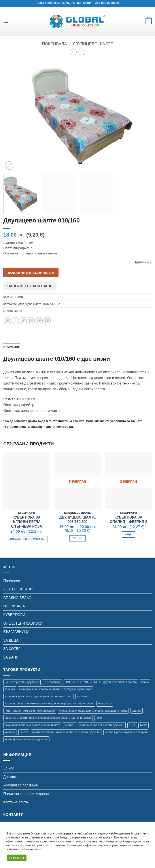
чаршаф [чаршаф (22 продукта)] (10, 732)
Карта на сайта (16, 802)
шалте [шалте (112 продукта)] (24, 732)
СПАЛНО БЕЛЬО (17, 598)
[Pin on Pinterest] (39, 321)
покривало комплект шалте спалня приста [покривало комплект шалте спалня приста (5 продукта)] (32, 725)
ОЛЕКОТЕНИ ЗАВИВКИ (23, 623)
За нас (9, 768)
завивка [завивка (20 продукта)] (10, 689)
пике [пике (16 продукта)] (99, 718)
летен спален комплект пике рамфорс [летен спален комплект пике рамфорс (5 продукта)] (30, 711)
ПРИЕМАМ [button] (17, 858)
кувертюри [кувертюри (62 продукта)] (105, 703)
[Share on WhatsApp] (7, 321)
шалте (18, 311)
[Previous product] (82, 52)
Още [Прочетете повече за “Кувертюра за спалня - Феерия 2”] (128, 534)
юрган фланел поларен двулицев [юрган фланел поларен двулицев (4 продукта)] (26, 739)
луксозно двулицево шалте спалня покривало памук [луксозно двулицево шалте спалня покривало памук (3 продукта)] (93, 711)
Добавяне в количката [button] (27, 539)
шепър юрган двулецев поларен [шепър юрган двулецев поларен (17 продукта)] (126, 732)
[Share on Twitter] (23, 321)
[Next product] (73, 52)
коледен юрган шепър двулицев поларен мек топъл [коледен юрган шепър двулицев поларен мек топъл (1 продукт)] (39, 696)
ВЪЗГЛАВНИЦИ (16, 632)
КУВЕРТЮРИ (14, 615)
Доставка (11, 777)
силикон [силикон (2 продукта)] (70, 725)
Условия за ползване (21, 785)
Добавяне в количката (31, 273)
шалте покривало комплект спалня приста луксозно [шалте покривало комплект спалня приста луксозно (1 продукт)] (66, 732)
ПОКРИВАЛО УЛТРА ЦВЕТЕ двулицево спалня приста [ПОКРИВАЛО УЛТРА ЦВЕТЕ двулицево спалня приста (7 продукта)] (101, 682)
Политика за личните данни (26, 794)
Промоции (12, 581)
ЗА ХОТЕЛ (12, 649)
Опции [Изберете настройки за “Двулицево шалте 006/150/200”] (77, 538)
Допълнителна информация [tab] (47, 347)
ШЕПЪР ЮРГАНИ (18, 589)
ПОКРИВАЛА (54, 44)
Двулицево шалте (93, 44)
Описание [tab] (12, 347)
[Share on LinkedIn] (47, 321)
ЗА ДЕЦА (11, 640)
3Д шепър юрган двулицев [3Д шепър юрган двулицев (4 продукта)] (22, 682)
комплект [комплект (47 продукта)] (83, 696)
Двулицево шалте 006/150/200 (77, 520)
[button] (6, 21)
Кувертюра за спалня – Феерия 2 (128, 520)
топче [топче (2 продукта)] (144, 725)
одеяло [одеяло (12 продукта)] (137, 711)
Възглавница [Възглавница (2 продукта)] (52, 682)
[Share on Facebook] (15, 321)
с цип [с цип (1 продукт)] (132, 725)
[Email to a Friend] (31, 321)
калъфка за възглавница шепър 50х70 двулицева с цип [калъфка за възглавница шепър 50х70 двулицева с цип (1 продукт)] (56, 689)
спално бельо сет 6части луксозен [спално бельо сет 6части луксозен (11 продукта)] (102, 725)
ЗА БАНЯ (11, 657)
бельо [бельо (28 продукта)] (145, 682)
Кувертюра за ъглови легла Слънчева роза (27, 522)
